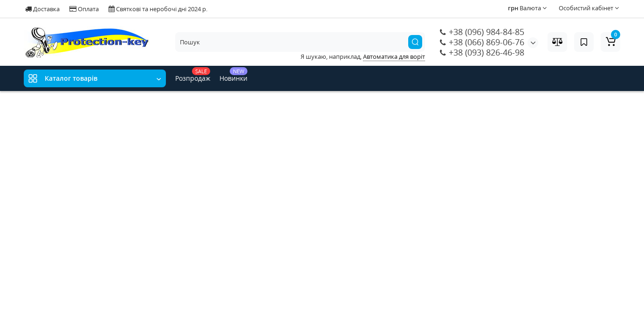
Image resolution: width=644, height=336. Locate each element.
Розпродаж (193, 75)
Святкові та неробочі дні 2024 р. (158, 9)
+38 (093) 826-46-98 (482, 52)
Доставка (42, 9)
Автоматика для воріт (394, 56)
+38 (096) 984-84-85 (482, 32)
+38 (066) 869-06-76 (482, 42)
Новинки (233, 75)
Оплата (84, 9)
